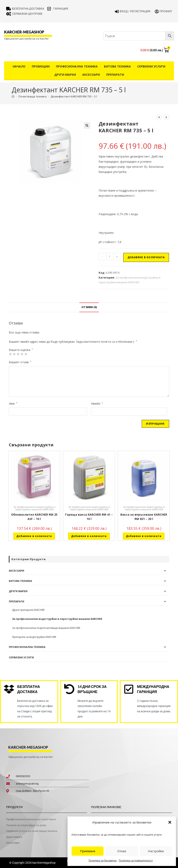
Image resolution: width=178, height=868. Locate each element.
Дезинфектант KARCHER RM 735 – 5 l (74, 96)
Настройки (156, 851)
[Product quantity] (110, 257)
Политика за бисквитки (103, 861)
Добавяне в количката (146, 257)
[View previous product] (159, 117)
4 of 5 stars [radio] (22, 354)
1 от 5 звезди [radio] (10, 354)
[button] (170, 822)
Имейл (97, 404)
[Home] (13, 96)
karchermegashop (44, 863)
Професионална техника (77, 66)
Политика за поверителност (136, 861)
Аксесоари (91, 75)
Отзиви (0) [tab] (89, 307)
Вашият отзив (20, 362)
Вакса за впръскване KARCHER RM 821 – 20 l (144, 517)
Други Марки (65, 75)
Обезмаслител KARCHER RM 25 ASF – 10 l (34, 517)
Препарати (115, 75)
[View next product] (166, 117)
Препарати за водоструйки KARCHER (34, 637)
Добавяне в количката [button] (34, 536)
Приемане (88, 851)
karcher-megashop (24, 32)
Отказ (122, 851)
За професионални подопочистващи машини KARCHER (46, 628)
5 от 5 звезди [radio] (26, 354)
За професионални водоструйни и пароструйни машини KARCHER (34, 508)
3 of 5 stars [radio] (18, 354)
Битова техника (117, 66)
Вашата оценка (21, 350)
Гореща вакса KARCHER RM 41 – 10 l (89, 517)
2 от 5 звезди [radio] (14, 354)
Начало (19, 66)
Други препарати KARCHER (28, 610)
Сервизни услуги (151, 66)
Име (13, 404)
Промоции (41, 66)
